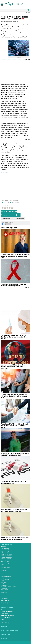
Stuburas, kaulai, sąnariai (6, 557)
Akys (2, 566)
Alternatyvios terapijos (7, 612)
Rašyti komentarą (19, 219)
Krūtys (2, 565)
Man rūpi (3, 547)
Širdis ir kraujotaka (5, 548)
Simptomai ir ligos (6, 576)
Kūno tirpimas (4, 584)
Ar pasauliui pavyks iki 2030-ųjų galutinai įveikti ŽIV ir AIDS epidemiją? (15, 454)
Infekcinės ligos (4, 593)
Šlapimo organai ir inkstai (6, 556)
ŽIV (7, 211)
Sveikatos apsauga (7, 635)
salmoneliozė (13, 211)
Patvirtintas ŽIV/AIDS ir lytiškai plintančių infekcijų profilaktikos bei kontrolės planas (15, 426)
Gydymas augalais (6, 610)
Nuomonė (4, 639)
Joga (2, 619)
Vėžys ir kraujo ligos (5, 579)
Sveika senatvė (5, 604)
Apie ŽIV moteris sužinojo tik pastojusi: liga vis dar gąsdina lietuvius (14, 510)
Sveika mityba (5, 614)
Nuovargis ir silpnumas (6, 591)
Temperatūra (4, 582)
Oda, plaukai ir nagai (5, 562)
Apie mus (10, 642)
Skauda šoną (4, 585)
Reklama (28, 13)
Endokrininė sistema (5, 553)
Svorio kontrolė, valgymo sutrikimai (8, 587)
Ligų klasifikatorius (20, 642)
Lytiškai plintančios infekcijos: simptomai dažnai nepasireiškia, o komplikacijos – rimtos (15, 256)
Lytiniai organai (4, 560)
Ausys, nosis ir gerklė (5, 567)
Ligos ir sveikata (6, 544)
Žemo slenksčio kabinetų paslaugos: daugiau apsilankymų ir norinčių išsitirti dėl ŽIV (15, 337)
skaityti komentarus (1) (7, 219)
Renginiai (4, 627)
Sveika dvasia (5, 621)
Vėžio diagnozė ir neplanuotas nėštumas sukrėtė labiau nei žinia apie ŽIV (15, 538)
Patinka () (6, 203)
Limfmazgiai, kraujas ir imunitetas (8, 563)
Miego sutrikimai (4, 590)
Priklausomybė (4, 588)
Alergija (3, 578)
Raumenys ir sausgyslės (6, 559)
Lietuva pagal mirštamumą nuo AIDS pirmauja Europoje (13, 482)
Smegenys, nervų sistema (6, 554)
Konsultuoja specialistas (9, 631)
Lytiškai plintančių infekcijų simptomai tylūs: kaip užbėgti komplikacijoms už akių (14, 396)
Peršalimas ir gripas (5, 581)
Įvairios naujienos (15, 215)
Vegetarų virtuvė (5, 617)
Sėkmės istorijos (5, 623)
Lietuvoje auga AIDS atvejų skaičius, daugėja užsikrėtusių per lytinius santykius (13, 367)
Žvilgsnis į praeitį (5, 602)
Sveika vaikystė (5, 600)
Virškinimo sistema (5, 551)
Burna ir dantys (4, 569)
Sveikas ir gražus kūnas (7, 615)
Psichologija (4, 598)
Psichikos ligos (4, 570)
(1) (24, 19)
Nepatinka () (15, 203)
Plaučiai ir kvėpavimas (6, 550)
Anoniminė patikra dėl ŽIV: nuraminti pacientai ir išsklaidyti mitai (14, 285)
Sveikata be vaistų (7, 608)
